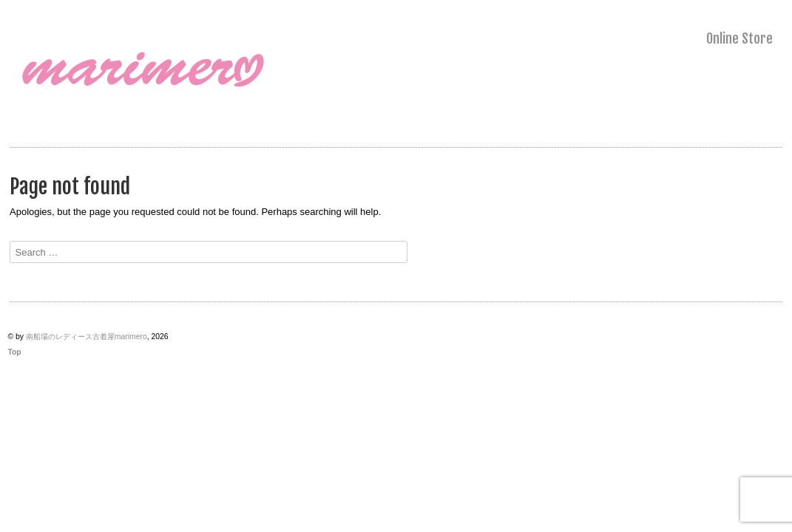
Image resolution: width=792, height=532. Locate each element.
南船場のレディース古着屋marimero (87, 337)
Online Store (739, 38)
